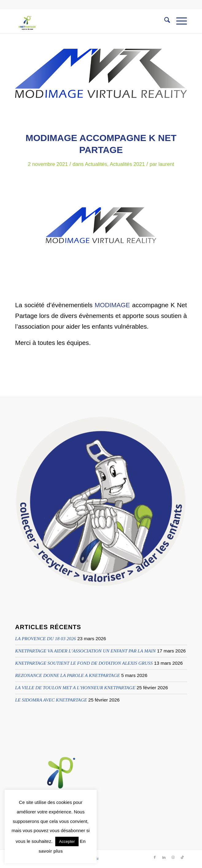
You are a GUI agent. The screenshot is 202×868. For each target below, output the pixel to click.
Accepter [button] (67, 841)
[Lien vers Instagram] (173, 857)
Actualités (96, 164)
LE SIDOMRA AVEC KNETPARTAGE (51, 700)
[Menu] (179, 21)
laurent (166, 164)
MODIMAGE (112, 305)
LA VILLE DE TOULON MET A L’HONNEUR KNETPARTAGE (75, 688)
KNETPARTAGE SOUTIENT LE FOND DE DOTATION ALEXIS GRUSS (84, 663)
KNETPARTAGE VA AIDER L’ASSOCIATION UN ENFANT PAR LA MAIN (85, 651)
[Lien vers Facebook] (155, 857)
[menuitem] (164, 21)
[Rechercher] (164, 21)
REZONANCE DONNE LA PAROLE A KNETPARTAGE (67, 675)
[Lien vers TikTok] (182, 857)
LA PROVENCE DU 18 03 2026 (45, 639)
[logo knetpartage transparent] (84, 21)
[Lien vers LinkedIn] (164, 857)
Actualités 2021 (127, 164)
